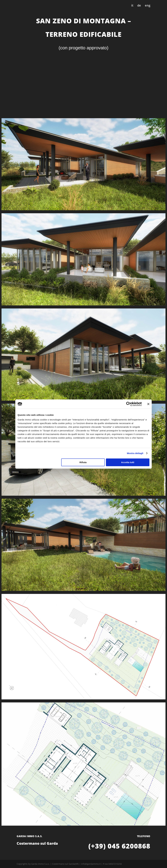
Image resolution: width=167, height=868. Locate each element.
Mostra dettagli (135, 453)
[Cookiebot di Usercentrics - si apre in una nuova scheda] (128, 404)
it (132, 6)
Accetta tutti (128, 462)
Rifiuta (83, 462)
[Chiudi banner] (148, 404)
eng (148, 6)
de (139, 6)
